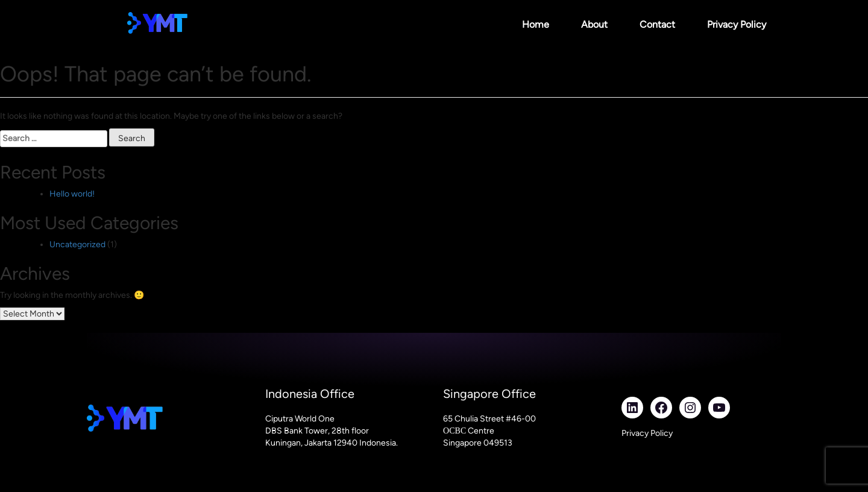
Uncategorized (77, 244)
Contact (657, 24)
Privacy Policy (737, 24)
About (594, 24)
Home (536, 24)
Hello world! (72, 194)
